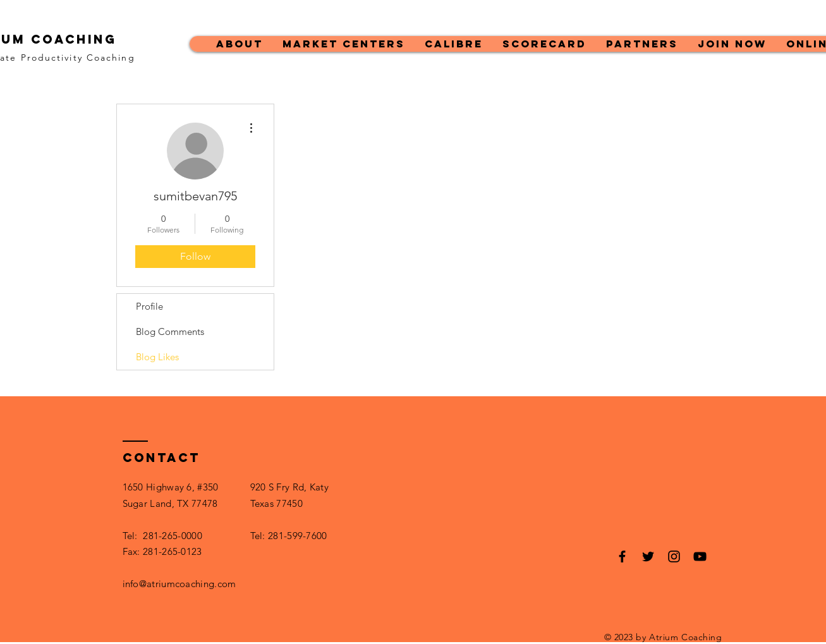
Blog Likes (157, 357)
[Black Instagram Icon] (674, 556)
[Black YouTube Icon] (700, 556)
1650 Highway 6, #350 (171, 487)
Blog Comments (170, 331)
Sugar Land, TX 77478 (170, 503)
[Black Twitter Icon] (648, 556)
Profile (149, 306)
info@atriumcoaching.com (179, 584)
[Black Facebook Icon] (622, 556)
